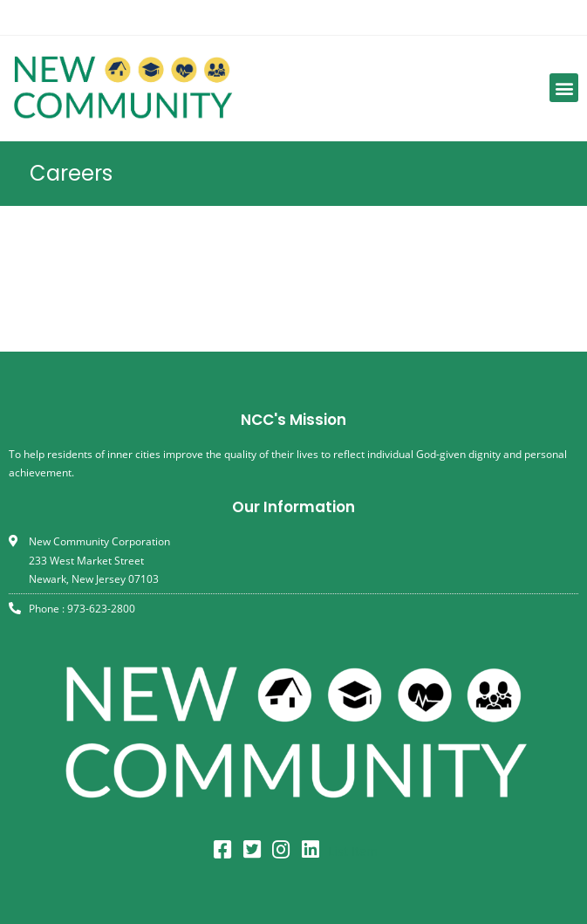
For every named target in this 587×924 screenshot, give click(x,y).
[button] (564, 88)
